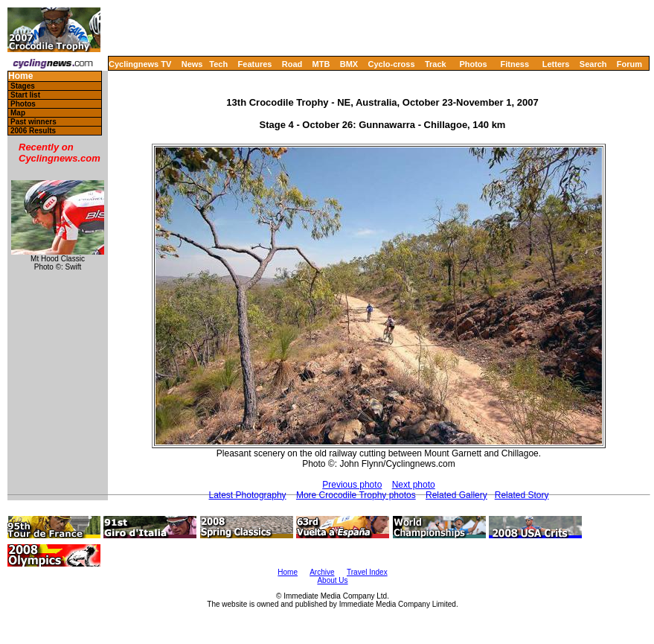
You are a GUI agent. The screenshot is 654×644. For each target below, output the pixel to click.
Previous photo (352, 485)
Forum (629, 64)
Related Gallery (456, 495)
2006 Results (33, 131)
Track (436, 64)
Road (292, 64)
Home (20, 76)
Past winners (33, 122)
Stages (23, 86)
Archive (322, 572)
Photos (473, 64)
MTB (321, 64)
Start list (25, 95)
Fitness (514, 64)
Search (593, 64)
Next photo (414, 485)
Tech (218, 64)
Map (18, 113)
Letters (556, 64)
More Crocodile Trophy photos (356, 495)
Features (255, 64)
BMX (349, 64)
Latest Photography (248, 495)
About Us (332, 580)
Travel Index (367, 572)
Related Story (522, 495)
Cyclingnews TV (140, 64)
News (192, 64)
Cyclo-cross (392, 64)
